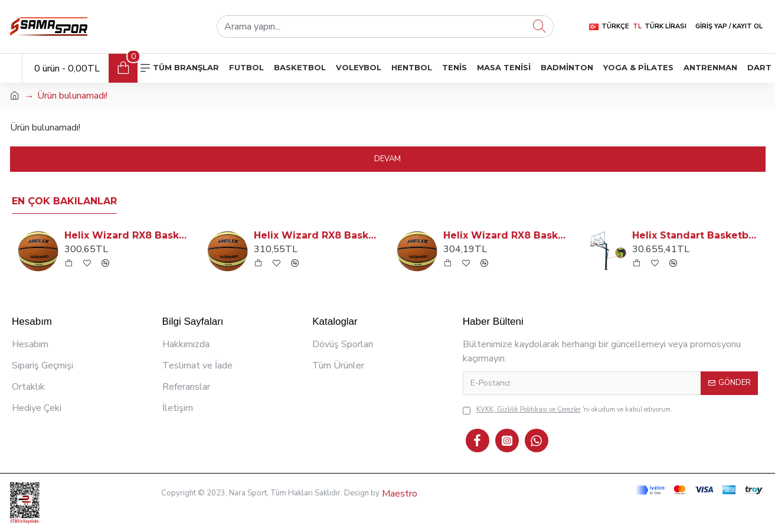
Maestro (398, 494)
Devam (387, 159)
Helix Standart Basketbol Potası (696, 235)
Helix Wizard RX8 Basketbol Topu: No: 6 (507, 235)
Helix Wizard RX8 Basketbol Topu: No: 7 (317, 235)
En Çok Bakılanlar (64, 201)
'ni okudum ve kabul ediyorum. (568, 410)
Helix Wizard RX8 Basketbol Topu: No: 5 (128, 235)
